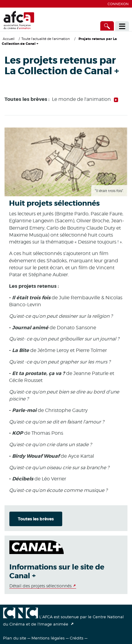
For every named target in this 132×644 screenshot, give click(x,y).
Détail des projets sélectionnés (40, 586)
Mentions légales (48, 638)
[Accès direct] (107, 26)
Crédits (77, 638)
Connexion (118, 4)
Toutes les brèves (36, 519)
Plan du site (15, 638)
